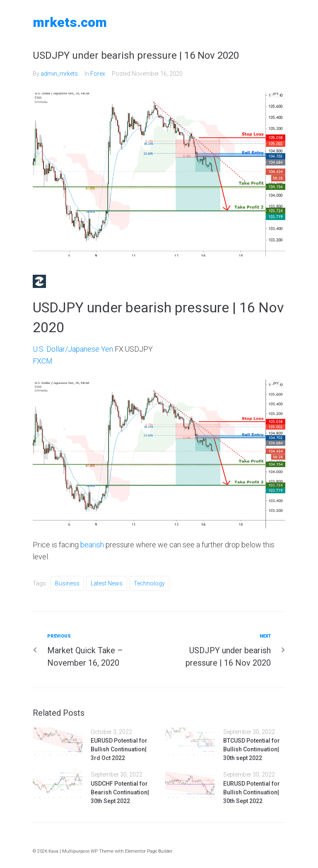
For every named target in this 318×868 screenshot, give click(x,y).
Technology (149, 583)
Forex (98, 74)
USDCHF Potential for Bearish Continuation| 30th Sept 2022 (120, 792)
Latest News (107, 583)
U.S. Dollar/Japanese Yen (73, 349)
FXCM (43, 361)
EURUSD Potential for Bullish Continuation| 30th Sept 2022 (252, 792)
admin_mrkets (59, 74)
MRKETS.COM (70, 22)
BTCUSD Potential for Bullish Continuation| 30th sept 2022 (252, 749)
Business (67, 583)
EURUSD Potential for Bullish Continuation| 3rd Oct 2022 (119, 749)
